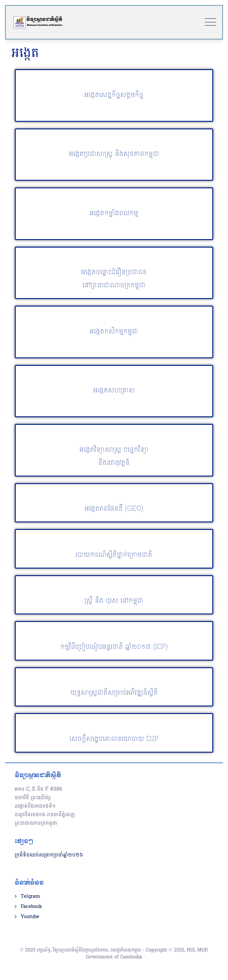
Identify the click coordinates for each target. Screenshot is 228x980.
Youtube (30, 917)
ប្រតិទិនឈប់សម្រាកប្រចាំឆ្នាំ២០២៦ (49, 855)
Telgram (30, 896)
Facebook (31, 907)
